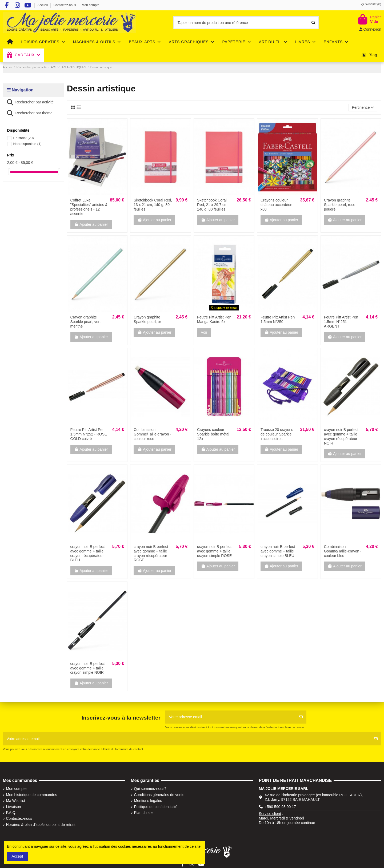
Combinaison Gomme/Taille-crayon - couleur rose (152, 434)
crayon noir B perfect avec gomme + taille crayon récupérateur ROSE (151, 553)
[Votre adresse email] (230, 717)
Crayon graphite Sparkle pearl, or (147, 319)
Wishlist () (371, 4)
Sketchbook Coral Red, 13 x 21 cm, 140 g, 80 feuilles (153, 205)
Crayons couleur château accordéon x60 (276, 205)
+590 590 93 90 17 (280, 807)
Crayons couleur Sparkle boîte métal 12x (213, 434)
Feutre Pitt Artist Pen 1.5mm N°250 (278, 319)
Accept (17, 856)
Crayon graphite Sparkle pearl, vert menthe (86, 322)
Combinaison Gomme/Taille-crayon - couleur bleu (343, 551)
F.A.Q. (11, 813)
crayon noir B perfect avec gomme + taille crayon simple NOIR (88, 668)
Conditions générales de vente (159, 795)
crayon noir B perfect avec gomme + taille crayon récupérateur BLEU (88, 553)
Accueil (43, 5)
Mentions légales (148, 801)
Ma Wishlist (16, 801)
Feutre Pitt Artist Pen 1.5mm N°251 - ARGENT (341, 322)
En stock (23, 138)
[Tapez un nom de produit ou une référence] (313, 23)
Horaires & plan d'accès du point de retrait (41, 825)
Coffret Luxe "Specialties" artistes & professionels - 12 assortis (89, 207)
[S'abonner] (301, 717)
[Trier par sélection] (363, 108)
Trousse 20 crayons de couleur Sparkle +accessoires (277, 434)
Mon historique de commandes (32, 795)
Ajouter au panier (91, 224)
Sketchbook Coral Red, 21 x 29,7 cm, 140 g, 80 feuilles (213, 205)
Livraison (14, 807)
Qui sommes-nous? (150, 789)
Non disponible (27, 144)
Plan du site (144, 813)
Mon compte (91, 5)
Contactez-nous (65, 5)
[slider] (9, 172)
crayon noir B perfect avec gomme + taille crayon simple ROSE (214, 551)
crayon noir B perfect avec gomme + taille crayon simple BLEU (278, 551)
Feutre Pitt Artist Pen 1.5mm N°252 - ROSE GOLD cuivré (89, 434)
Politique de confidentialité (156, 807)
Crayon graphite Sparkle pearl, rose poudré (340, 205)
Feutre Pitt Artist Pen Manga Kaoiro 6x (214, 319)
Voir (204, 332)
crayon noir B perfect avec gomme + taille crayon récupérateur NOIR (341, 436)
